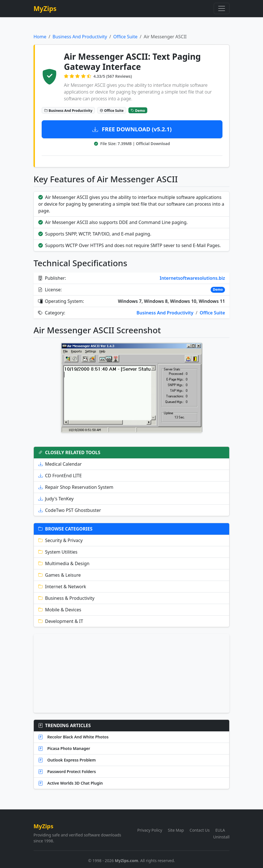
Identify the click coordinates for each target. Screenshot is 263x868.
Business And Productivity (80, 37)
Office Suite (125, 37)
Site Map (176, 830)
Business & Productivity (66, 598)
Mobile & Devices (60, 610)
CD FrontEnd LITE (60, 476)
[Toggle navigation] (222, 8)
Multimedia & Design (64, 563)
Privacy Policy (150, 830)
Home (40, 37)
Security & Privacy (60, 540)
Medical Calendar (60, 464)
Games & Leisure (60, 575)
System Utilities (58, 552)
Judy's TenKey (56, 499)
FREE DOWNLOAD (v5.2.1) (132, 129)
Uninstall (221, 837)
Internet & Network (62, 587)
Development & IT (61, 621)
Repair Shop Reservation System (76, 487)
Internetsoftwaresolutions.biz (192, 278)
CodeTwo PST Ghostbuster (70, 510)
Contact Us (200, 830)
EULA (220, 830)
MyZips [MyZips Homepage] (45, 8)
